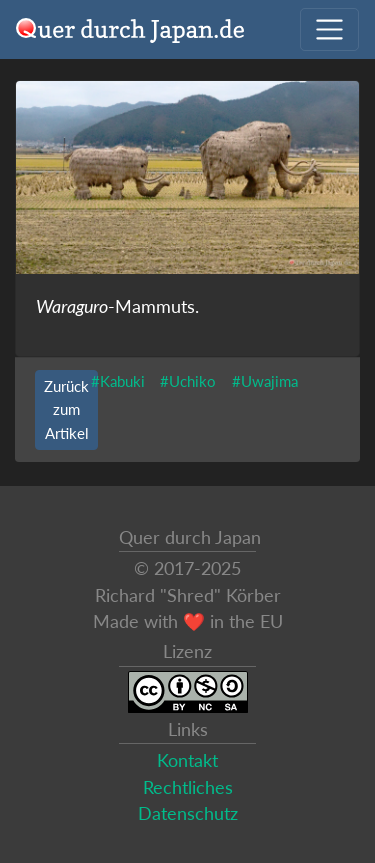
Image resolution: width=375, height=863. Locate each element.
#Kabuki (118, 381)
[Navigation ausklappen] (329, 29)
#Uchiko (188, 381)
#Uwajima (265, 381)
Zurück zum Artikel (66, 409)
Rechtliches (188, 787)
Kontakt (187, 760)
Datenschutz (188, 813)
